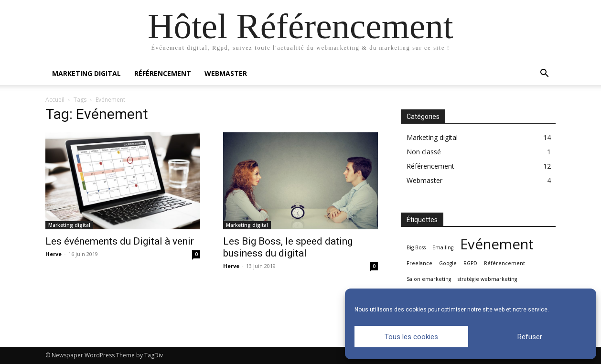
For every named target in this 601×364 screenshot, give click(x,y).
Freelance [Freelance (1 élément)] (419, 263)
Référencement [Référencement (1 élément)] (504, 263)
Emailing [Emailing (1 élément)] (443, 247)
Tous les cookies (411, 337)
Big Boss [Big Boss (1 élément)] (416, 247)
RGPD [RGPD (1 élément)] (470, 263)
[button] (544, 74)
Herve (54, 254)
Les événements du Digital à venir (120, 241)
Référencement (163, 73)
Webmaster (226, 73)
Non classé (424, 152)
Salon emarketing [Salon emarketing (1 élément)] (429, 279)
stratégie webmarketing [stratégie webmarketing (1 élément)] (487, 279)
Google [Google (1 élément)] (448, 263)
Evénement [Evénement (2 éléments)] (497, 244)
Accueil (55, 100)
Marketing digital (86, 73)
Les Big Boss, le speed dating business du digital (288, 247)
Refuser (530, 337)
